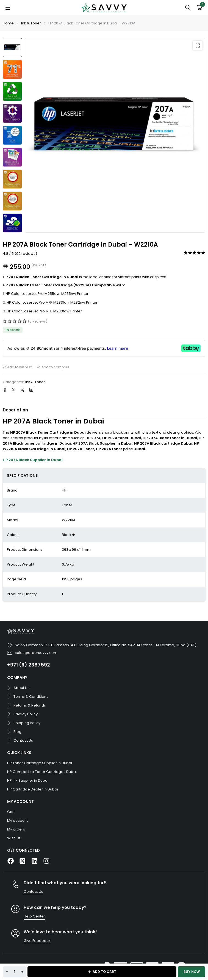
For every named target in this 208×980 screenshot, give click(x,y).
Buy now (192, 972)
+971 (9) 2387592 (29, 665)
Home (8, 23)
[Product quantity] (14, 972)
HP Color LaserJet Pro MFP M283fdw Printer (44, 311)
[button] (198, 46)
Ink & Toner (31, 23)
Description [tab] (15, 410)
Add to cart (104, 972)
